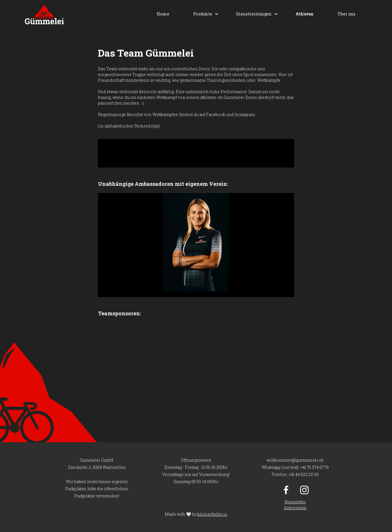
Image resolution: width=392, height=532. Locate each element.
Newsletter (295, 502)
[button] (203, 14)
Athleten (304, 14)
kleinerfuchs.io (212, 514)
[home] (44, 14)
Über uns (346, 14)
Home (163, 14)
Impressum (295, 508)
